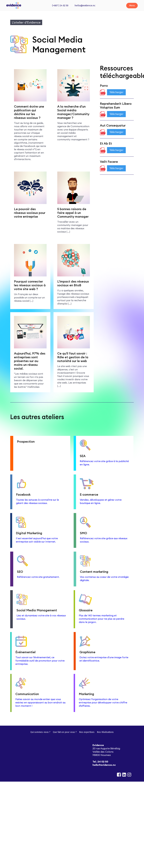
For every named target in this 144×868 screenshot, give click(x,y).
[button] (132, 6)
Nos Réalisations (105, 732)
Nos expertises (87, 732)
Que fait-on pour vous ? (65, 732)
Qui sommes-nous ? (40, 732)
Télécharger (116, 92)
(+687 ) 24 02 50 (60, 5)
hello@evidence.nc (85, 5)
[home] (14, 5)
